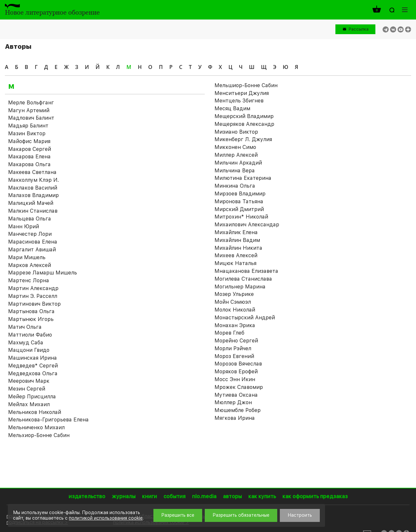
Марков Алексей (30, 265)
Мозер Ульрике (234, 294)
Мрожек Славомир (239, 387)
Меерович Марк (29, 381)
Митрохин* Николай (241, 217)
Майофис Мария (29, 141)
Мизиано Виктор (236, 132)
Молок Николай (235, 310)
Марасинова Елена (33, 242)
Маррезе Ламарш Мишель (43, 273)
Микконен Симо (235, 147)
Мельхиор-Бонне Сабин (39, 435)
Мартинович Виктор (34, 304)
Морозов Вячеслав (238, 364)
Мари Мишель (27, 257)
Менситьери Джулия (242, 93)
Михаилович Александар (247, 225)
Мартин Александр (33, 288)
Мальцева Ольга (30, 219)
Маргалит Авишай (32, 250)
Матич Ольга (25, 327)
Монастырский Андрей (245, 318)
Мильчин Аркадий (238, 163)
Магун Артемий (29, 110)
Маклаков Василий (33, 188)
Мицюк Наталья (235, 263)
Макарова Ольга (29, 164)
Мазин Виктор (27, 133)
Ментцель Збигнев (239, 101)
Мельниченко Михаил (36, 427)
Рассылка (359, 29)
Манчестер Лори (30, 234)
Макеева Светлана (32, 172)
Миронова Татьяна (239, 201)
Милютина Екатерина (243, 178)
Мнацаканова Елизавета (246, 271)
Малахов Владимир (33, 195)
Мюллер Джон (233, 402)
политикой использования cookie (106, 518)
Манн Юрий (24, 226)
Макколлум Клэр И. (33, 180)
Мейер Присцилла (32, 397)
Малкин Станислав (33, 211)
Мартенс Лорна (29, 280)
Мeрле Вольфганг (31, 103)
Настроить (300, 515)
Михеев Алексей (236, 255)
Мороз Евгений (234, 356)
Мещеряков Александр (244, 124)
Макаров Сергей (30, 149)
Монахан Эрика (235, 325)
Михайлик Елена (236, 232)
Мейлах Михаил (29, 404)
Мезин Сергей (27, 389)
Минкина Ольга (235, 186)
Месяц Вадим (232, 108)
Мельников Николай (35, 412)
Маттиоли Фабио (30, 335)
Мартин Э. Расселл (33, 296)
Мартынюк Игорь (31, 319)
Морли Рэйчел (233, 348)
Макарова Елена (29, 157)
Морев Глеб (229, 333)
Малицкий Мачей (31, 203)
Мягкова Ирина (235, 418)
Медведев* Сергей (33, 366)
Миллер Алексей (236, 155)
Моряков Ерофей (236, 372)
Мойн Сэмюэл (233, 302)
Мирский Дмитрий (239, 209)
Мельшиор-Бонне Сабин (246, 85)
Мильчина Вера (235, 171)
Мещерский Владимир (244, 116)
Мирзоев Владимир (240, 194)
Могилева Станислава (243, 279)
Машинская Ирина (32, 358)
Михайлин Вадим (237, 240)
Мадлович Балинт (31, 118)
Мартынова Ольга (31, 311)
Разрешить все (178, 515)
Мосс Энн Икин (235, 379)
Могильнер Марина (240, 287)
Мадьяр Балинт (28, 126)
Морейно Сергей (236, 341)
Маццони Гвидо (29, 350)
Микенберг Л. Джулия (243, 139)
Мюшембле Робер (238, 410)
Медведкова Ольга (33, 373)
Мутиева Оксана (236, 395)
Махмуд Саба (26, 343)
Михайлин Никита (238, 248)
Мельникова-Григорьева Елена (48, 420)
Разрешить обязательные (241, 515)
